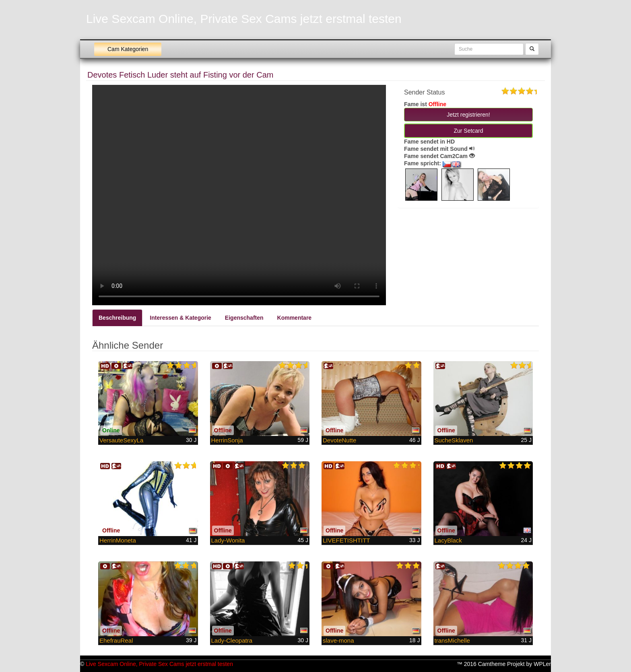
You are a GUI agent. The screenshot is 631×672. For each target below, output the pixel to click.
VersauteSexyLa (121, 440)
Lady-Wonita (228, 540)
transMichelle (452, 640)
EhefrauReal (116, 640)
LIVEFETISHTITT (346, 540)
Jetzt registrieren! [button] (468, 115)
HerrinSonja (227, 440)
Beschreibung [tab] (117, 318)
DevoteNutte (339, 440)
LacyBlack (448, 540)
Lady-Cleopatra (232, 640)
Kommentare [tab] (295, 318)
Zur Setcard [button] (468, 131)
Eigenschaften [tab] (244, 318)
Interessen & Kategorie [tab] (180, 318)
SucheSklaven (454, 440)
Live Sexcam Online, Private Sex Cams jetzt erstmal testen (244, 19)
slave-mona (338, 640)
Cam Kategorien (128, 49)
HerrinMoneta (118, 540)
